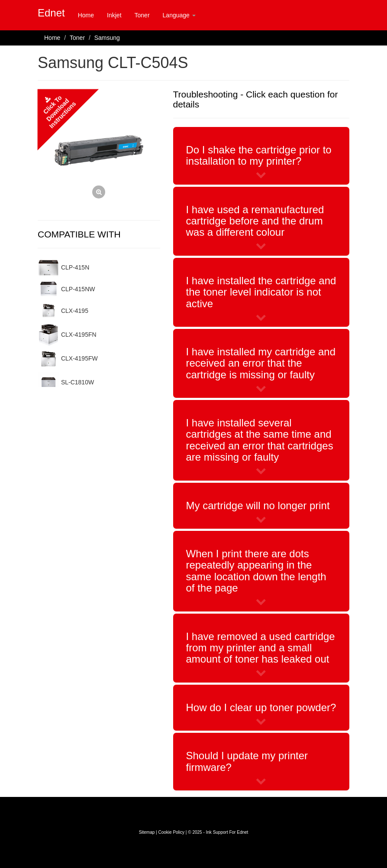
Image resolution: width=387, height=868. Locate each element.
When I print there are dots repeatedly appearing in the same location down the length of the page (256, 571)
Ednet (51, 13)
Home (86, 15)
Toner (142, 15)
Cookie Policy (171, 832)
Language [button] (179, 15)
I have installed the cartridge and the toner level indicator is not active (261, 292)
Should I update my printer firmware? (247, 761)
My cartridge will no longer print (258, 506)
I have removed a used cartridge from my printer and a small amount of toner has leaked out (261, 648)
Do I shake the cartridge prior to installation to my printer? (259, 155)
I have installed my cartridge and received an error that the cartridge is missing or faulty (261, 363)
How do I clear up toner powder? (261, 707)
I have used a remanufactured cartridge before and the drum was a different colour (255, 221)
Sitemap (147, 832)
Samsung (107, 38)
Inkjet (114, 15)
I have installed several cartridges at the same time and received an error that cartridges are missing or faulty (260, 440)
